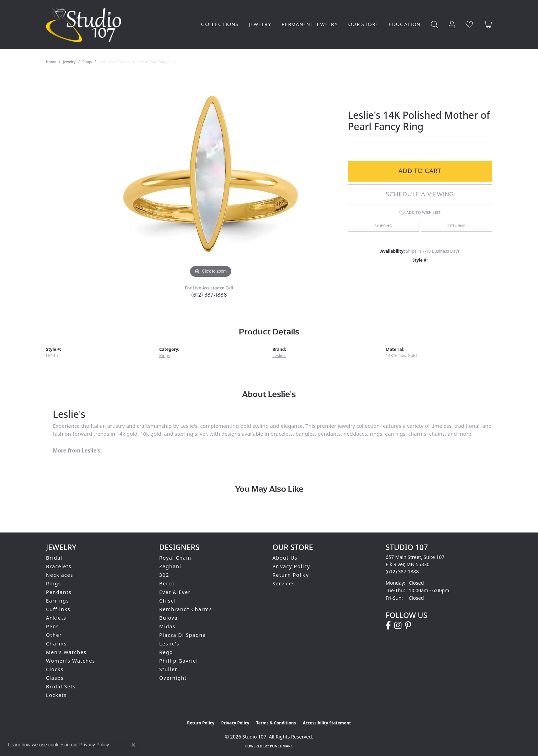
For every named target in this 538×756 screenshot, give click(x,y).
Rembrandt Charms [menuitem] (186, 609)
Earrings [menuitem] (57, 601)
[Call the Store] (402, 571)
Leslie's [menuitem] (169, 644)
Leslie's (279, 356)
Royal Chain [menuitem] (175, 558)
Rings (87, 62)
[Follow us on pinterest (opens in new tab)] (408, 626)
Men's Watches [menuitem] (66, 652)
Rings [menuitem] (54, 583)
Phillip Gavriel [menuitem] (179, 661)
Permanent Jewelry (310, 25)
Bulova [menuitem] (168, 618)
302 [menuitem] (164, 575)
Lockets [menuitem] (56, 695)
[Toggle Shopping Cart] (488, 25)
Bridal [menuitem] (54, 558)
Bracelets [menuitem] (59, 566)
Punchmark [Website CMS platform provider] (282, 746)
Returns (456, 226)
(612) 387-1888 (209, 295)
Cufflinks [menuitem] (58, 609)
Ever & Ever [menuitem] (175, 592)
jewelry (69, 62)
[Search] (435, 25)
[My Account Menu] (452, 25)
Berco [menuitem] (167, 583)
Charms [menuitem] (56, 644)
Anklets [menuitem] (56, 618)
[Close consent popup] (133, 745)
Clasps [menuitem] (55, 678)
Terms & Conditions (276, 723)
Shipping (383, 226)
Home (51, 62)
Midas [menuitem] (167, 626)
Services (284, 583)
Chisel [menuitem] (168, 601)
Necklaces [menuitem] (60, 575)
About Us (285, 558)
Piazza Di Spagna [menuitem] (183, 635)
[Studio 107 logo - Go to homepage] (85, 25)
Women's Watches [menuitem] (71, 661)
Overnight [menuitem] (173, 678)
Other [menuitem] (54, 635)
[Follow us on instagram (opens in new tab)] (398, 626)
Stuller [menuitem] (168, 669)
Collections (220, 25)
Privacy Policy (291, 566)
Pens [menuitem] (52, 626)
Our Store (363, 25)
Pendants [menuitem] (59, 592)
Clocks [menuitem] (55, 669)
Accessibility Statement (327, 723)
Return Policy (291, 575)
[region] (211, 176)
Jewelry (260, 25)
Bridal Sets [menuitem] (61, 686)
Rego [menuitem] (166, 652)
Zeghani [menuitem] (170, 566)
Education (405, 25)
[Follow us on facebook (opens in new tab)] (388, 626)
